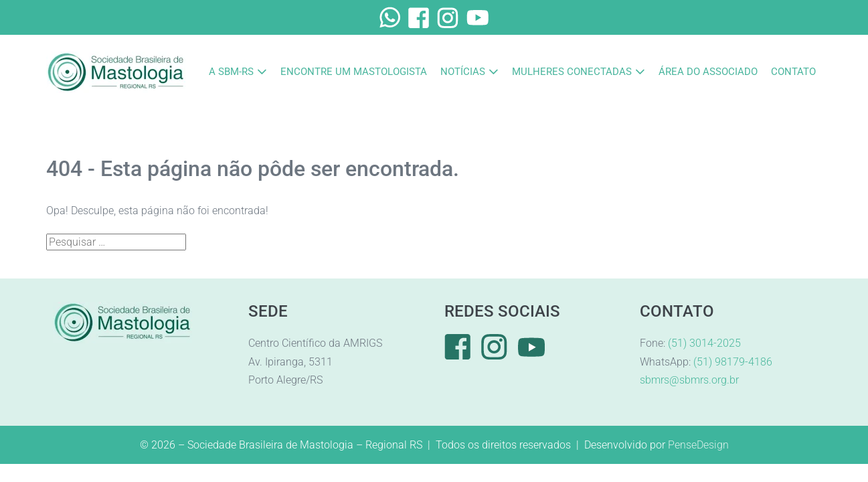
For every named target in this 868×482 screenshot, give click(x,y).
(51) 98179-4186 (733, 362)
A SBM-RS (231, 72)
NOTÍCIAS (463, 72)
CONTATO (793, 72)
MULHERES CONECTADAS (572, 72)
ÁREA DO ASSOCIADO (708, 72)
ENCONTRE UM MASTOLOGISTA (354, 72)
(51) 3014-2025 (704, 343)
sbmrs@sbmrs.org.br (689, 380)
